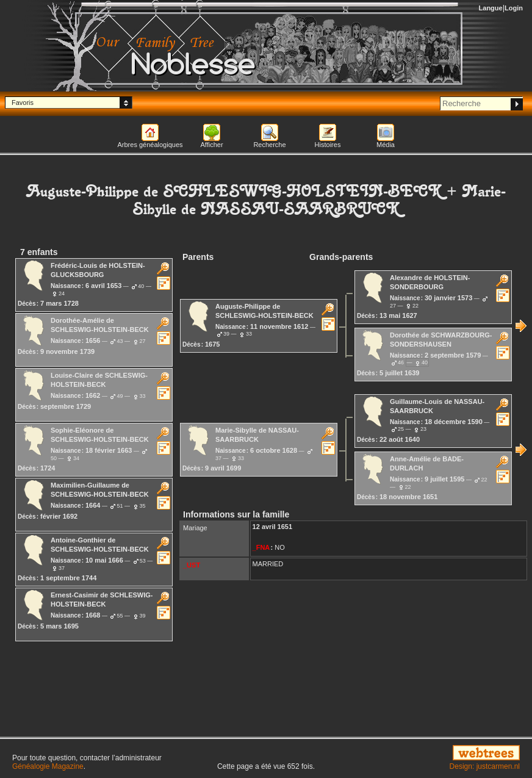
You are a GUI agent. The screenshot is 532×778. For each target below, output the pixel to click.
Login (514, 8)
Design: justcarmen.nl (485, 766)
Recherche (269, 145)
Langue (491, 8)
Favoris (23, 103)
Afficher (211, 145)
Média (386, 145)
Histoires (328, 145)
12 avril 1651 (272, 527)
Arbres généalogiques (150, 145)
